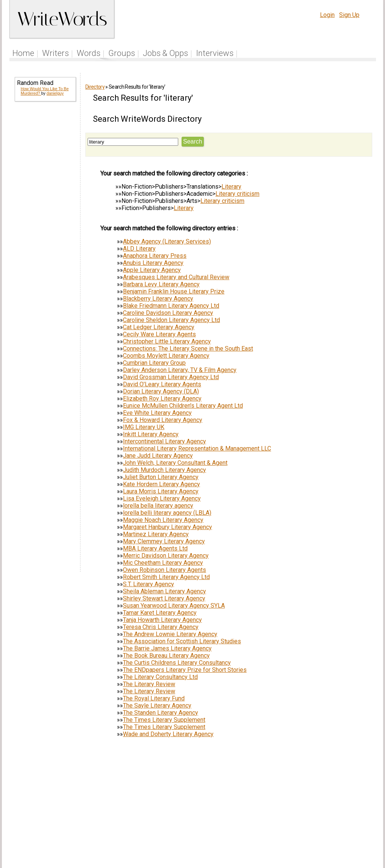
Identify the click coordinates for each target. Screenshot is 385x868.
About (338, 821)
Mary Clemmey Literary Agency (164, 541)
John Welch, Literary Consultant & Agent (175, 463)
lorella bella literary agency (158, 506)
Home (23, 53)
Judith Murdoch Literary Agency (164, 470)
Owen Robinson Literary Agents (164, 570)
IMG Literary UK (144, 427)
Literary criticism (237, 194)
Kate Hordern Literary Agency (161, 484)
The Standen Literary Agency (161, 713)
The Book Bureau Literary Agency (166, 656)
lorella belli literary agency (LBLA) (167, 513)
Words (89, 53)
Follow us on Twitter (173, 821)
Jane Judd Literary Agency (158, 456)
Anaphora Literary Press (155, 256)
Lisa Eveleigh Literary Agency (162, 498)
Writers (55, 53)
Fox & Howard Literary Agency (163, 420)
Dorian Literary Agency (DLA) (161, 391)
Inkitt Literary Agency (151, 434)
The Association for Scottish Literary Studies (182, 641)
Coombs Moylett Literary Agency (166, 356)
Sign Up (349, 15)
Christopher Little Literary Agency (167, 341)
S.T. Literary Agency (149, 584)
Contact (360, 821)
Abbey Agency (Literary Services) (167, 241)
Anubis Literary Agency (153, 263)
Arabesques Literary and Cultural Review (176, 277)
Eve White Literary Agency (157, 413)
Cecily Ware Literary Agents (159, 334)
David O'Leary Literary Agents (162, 384)
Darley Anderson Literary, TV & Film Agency (180, 370)
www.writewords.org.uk (257, 835)
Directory (95, 87)
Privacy (314, 821)
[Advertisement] (45, 222)
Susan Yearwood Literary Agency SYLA (174, 606)
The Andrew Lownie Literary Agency (170, 634)
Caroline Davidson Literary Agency (168, 313)
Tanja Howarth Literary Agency (162, 620)
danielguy (55, 93)
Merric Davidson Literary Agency (166, 556)
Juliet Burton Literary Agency (161, 477)
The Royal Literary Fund (154, 698)
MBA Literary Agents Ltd (155, 548)
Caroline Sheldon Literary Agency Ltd (171, 320)
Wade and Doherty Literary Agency (168, 734)
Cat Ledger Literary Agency (159, 327)
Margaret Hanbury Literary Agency (167, 527)
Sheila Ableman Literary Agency (164, 591)
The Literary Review (149, 684)
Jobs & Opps (165, 53)
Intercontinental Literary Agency (164, 441)
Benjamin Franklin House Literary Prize (174, 291)
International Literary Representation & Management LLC (197, 448)
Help (269, 821)
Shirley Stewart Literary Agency (164, 598)
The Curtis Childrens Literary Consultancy (177, 663)
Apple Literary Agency (152, 270)
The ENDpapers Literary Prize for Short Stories (185, 670)
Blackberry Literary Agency (158, 299)
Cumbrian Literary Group (154, 363)
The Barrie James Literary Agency (167, 648)
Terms (290, 821)
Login (327, 15)
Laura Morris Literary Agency (161, 491)
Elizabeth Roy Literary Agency (162, 398)
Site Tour (244, 821)
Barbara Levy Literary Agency (161, 284)
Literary (231, 187)
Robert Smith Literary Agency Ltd (166, 577)
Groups (122, 53)
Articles (216, 821)
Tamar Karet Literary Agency (160, 613)
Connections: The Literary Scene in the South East (188, 349)
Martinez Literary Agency (156, 534)
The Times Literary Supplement (164, 720)
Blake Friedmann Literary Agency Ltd (171, 306)
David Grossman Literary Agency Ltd (171, 377)
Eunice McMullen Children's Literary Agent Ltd (183, 406)
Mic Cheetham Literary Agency (163, 563)
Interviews (215, 53)
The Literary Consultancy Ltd (160, 677)
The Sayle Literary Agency (157, 705)
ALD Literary (139, 249)
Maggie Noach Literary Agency (163, 520)
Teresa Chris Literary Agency (161, 627)
